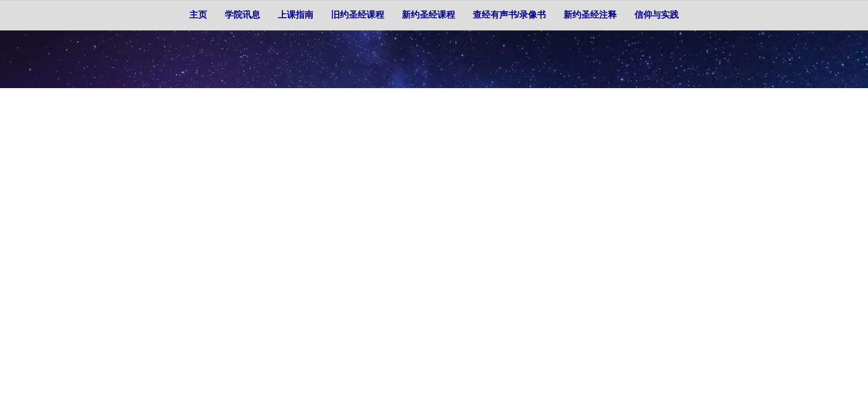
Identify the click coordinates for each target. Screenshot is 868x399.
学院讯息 (242, 15)
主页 (198, 15)
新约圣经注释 (590, 15)
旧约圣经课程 (358, 15)
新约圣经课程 (428, 15)
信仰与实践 (657, 15)
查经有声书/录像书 (509, 15)
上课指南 (296, 15)
